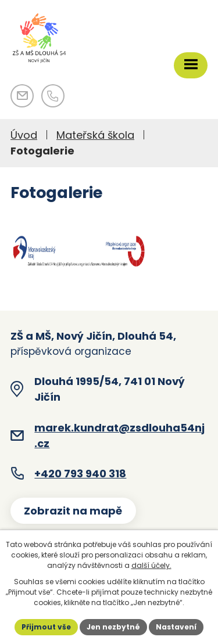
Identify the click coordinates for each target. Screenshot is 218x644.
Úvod (24, 135)
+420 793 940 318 (80, 474)
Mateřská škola (95, 135)
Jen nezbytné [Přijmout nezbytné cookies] (113, 627)
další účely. (151, 565)
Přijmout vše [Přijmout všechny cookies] (46, 627)
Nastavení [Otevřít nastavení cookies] (176, 627)
